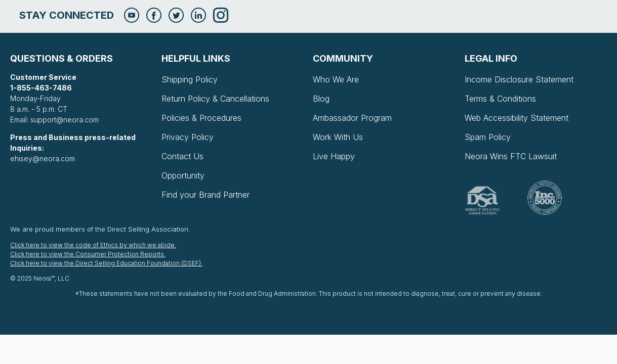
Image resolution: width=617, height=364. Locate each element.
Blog (321, 99)
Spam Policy (488, 137)
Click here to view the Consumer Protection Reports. (88, 254)
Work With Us (338, 137)
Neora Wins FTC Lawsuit (511, 156)
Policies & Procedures (201, 118)
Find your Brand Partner (205, 195)
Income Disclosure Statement (519, 79)
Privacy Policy (188, 137)
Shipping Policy (190, 79)
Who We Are (336, 79)
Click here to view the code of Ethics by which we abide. (93, 245)
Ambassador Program (352, 118)
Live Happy (334, 156)
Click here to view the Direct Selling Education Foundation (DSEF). (106, 263)
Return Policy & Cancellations (215, 99)
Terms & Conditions (500, 99)
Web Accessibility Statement (517, 118)
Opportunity (183, 175)
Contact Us (182, 156)
